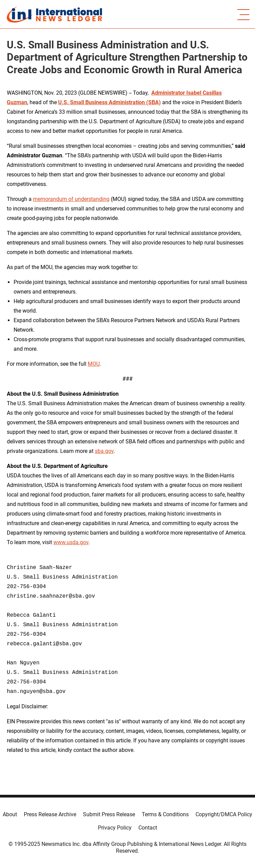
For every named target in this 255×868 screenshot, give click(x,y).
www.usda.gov (71, 542)
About (10, 814)
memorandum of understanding (71, 199)
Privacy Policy (115, 828)
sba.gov (104, 451)
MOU (94, 364)
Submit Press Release (109, 814)
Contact (148, 828)
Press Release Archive (50, 814)
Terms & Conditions (165, 814)
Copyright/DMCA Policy (224, 814)
